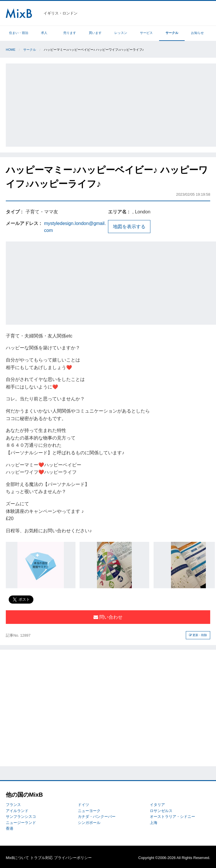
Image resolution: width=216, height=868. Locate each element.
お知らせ (197, 33)
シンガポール (89, 823)
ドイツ (83, 805)
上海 (154, 823)
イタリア (157, 805)
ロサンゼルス (161, 811)
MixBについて (17, 858)
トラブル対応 (42, 858)
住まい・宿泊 (19, 33)
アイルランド (17, 811)
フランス (13, 805)
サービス (146, 33)
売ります (70, 33)
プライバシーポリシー (73, 858)
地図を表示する (129, 227)
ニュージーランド (21, 823)
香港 (10, 828)
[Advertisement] (111, 104)
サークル (172, 33)
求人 (44, 33)
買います (95, 33)
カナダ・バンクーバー (97, 817)
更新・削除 (198, 635)
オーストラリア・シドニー (172, 817)
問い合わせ (108, 617)
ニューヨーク (89, 811)
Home (11, 50)
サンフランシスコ (21, 817)
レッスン (121, 33)
